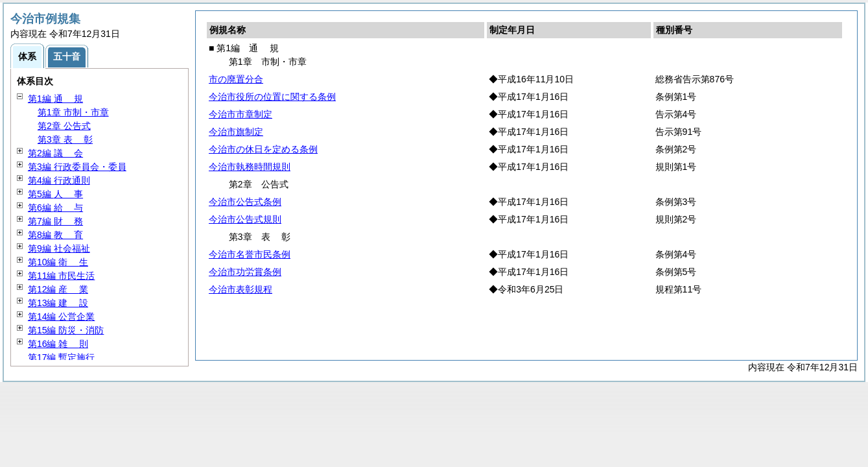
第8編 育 (55, 235)
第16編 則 (58, 344)
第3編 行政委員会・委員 (77, 167)
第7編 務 (55, 221)
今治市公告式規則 (245, 219)
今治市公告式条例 (245, 202)
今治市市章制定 (240, 114)
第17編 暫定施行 (61, 357)
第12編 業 (58, 289)
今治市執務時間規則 (250, 167)
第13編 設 (58, 303)
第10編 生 (58, 262)
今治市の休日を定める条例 (263, 149)
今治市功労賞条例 (245, 272)
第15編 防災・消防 (66, 330)
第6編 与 (55, 208)
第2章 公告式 (64, 126)
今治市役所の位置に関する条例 (272, 97)
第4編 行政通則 (59, 180)
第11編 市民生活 (61, 276)
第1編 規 (55, 99)
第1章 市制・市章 (73, 112)
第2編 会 (55, 153)
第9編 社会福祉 (59, 248)
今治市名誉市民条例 (250, 254)
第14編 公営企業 (61, 317)
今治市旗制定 (236, 132)
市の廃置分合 (236, 79)
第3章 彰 (65, 139)
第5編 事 (55, 194)
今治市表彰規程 (240, 289)
